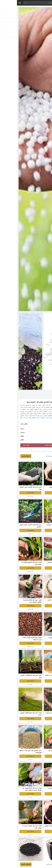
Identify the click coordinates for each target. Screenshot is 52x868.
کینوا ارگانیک (13, 647)
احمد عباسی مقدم (35, 456)
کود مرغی (39, 684)
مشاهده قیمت (39, 493)
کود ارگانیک (39, 496)
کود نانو (39, 647)
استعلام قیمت (9, 456)
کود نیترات (13, 534)
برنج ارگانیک (39, 609)
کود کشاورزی (39, 534)
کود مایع (13, 722)
